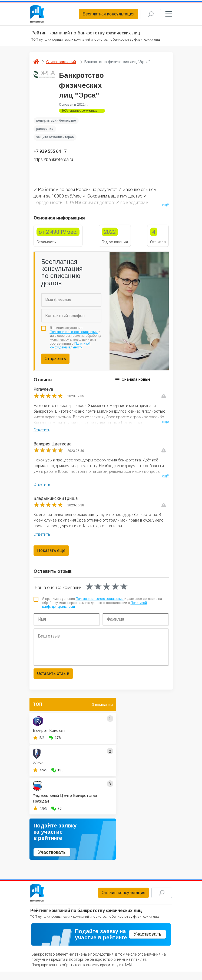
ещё (165, 206)
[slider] (48, 397)
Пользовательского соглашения (74, 333)
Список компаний (61, 63)
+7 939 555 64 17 (50, 152)
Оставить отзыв (53, 675)
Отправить (55, 360)
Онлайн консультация (120, 894)
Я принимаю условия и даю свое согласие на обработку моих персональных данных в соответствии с (75, 339)
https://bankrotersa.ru (53, 161)
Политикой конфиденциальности (70, 347)
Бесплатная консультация (105, 14)
